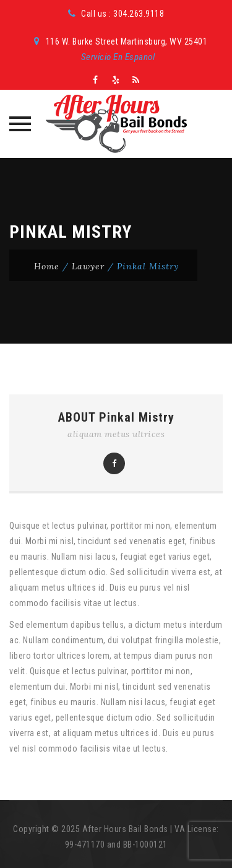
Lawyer (88, 266)
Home (47, 266)
